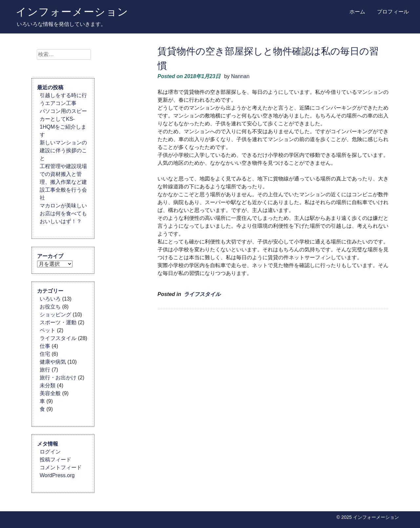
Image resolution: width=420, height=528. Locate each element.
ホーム (357, 12)
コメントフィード (61, 467)
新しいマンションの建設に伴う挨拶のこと (63, 150)
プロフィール (393, 12)
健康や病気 (53, 362)
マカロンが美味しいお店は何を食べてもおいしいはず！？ (63, 213)
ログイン (50, 452)
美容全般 (50, 393)
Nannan (240, 76)
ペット (48, 330)
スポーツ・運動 (58, 322)
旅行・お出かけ (58, 378)
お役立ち (50, 307)
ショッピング (55, 315)
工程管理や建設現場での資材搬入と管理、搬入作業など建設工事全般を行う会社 (63, 182)
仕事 (45, 346)
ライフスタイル (202, 294)
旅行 (45, 370)
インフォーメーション (72, 11)
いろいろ (50, 299)
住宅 (45, 354)
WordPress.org (57, 475)
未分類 (48, 385)
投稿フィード (55, 460)
